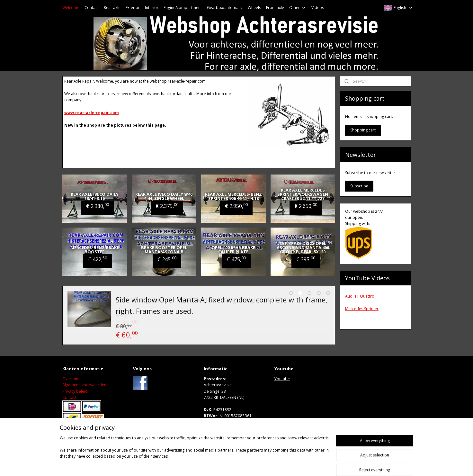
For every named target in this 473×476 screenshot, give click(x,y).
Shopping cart (363, 130)
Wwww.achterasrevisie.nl (227, 429)
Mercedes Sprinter (362, 309)
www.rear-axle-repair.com (92, 113)
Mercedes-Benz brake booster (95, 250)
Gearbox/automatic (225, 8)
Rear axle (112, 8)
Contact (92, 8)
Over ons (71, 379)
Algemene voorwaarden (84, 386)
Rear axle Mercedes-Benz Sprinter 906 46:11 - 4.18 (233, 196)
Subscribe (359, 186)
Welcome (71, 8)
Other (298, 8)
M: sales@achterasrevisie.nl (229, 423)
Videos (318, 8)
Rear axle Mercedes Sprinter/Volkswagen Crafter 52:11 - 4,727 (303, 194)
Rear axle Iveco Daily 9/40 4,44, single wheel (164, 196)
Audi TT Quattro (360, 296)
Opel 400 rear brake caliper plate (233, 250)
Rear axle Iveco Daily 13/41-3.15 (95, 196)
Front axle (275, 8)
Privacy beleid (75, 392)
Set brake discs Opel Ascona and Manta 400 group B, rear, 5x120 (303, 247)
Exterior (133, 8)
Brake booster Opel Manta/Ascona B (164, 250)
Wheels (254, 8)
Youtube (282, 379)
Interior (152, 8)
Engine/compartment (183, 8)
